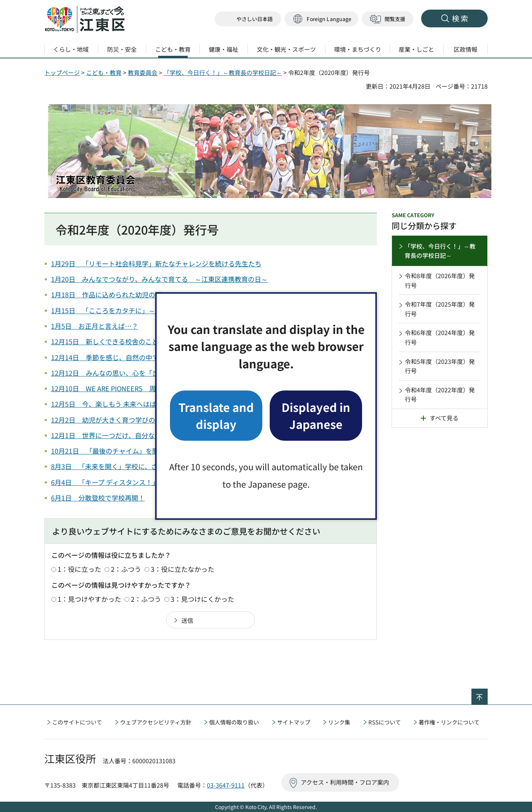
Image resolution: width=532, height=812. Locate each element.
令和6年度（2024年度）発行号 (440, 337)
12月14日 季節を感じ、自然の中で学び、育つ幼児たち (135, 357)
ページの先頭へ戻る (487, 693)
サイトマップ (294, 722)
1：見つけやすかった (89, 599)
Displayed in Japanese (316, 415)
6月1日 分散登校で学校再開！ (98, 498)
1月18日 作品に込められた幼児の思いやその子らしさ (133, 294)
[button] (321, 19)
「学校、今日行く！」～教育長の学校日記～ (223, 72)
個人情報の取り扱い (234, 722)
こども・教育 (104, 72)
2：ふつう (126, 569)
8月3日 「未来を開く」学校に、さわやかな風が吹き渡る (138, 466)
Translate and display (216, 415)
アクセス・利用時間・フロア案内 (345, 782)
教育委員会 (143, 72)
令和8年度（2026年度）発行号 (440, 280)
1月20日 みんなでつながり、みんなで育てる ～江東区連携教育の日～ (159, 279)
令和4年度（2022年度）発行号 (440, 395)
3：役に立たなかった (183, 569)
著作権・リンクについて (449, 722)
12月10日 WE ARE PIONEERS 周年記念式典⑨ (123, 388)
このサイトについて (77, 722)
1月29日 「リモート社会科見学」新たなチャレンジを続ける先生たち (156, 263)
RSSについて (385, 722)
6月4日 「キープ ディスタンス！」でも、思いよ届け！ (135, 482)
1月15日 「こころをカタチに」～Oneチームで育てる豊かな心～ (149, 310)
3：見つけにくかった (202, 599)
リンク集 (339, 722)
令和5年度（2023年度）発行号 (440, 366)
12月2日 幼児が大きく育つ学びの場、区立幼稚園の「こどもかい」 (153, 420)
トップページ (62, 72)
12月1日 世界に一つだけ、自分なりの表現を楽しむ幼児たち (143, 435)
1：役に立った (79, 569)
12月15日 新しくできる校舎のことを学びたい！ (125, 341)
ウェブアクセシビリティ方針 (156, 722)
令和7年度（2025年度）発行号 (440, 309)
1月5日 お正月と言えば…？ (95, 326)
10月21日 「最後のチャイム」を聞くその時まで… (128, 451)
